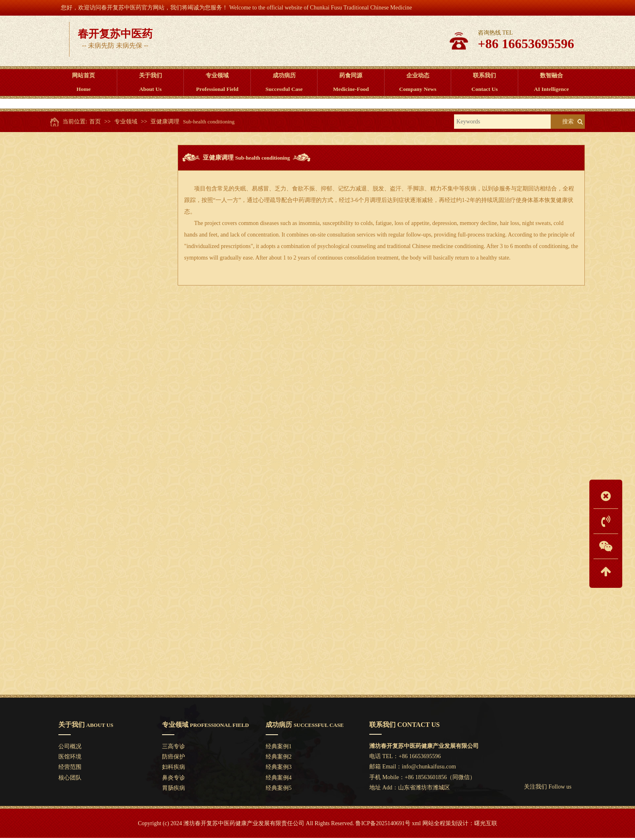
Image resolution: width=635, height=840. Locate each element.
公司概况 (70, 748)
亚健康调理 (165, 124)
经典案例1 (279, 748)
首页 (95, 124)
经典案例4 (279, 780)
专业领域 (126, 124)
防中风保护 (111, 343)
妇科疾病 (111, 238)
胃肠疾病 (111, 280)
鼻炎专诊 (111, 259)
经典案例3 (279, 769)
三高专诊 (111, 195)
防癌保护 (111, 216)
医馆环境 (70, 759)
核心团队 (70, 780)
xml (416, 825)
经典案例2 (279, 759)
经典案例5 (279, 790)
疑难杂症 (111, 322)
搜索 (568, 124)
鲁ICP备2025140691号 (383, 825)
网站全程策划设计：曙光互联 (460, 825)
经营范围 (70, 769)
